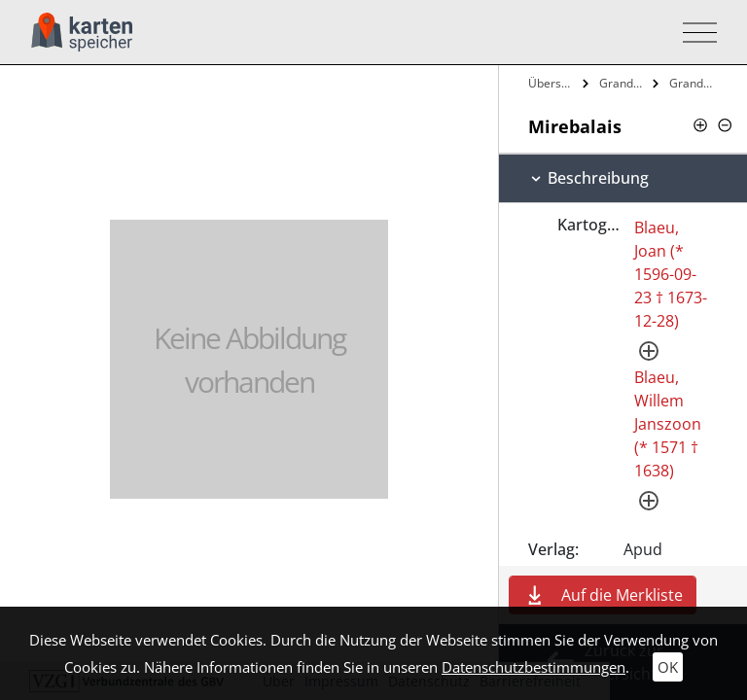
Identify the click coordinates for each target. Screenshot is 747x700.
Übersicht (553, 83)
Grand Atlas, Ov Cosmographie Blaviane (624, 83)
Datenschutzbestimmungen (534, 667)
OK (668, 667)
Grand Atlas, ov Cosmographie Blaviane (694, 83)
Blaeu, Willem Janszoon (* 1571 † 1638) (668, 424)
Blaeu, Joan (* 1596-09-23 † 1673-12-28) (671, 274)
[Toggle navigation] (694, 33)
